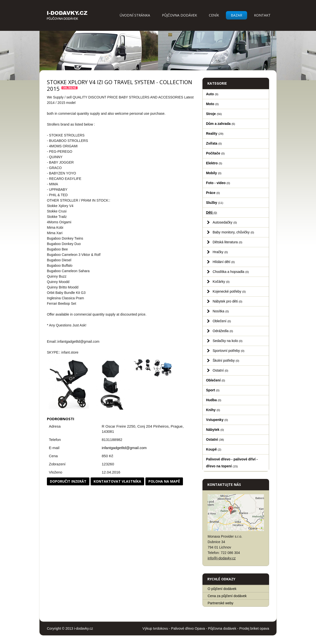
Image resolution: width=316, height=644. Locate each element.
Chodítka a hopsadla (231, 272)
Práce (213, 193)
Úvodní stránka (135, 15)
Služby (215, 203)
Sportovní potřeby (228, 351)
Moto (212, 104)
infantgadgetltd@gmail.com (124, 448)
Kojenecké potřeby (229, 291)
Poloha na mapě (164, 481)
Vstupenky (217, 420)
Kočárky (221, 282)
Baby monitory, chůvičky (233, 232)
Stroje (214, 114)
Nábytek (215, 430)
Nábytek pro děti (227, 301)
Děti (211, 212)
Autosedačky (225, 222)
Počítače (215, 153)
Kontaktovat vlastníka (117, 481)
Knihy (213, 410)
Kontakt (262, 15)
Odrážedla (223, 331)
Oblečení (222, 321)
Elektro (214, 163)
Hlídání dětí (224, 262)
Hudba (214, 400)
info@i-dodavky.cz (222, 558)
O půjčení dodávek (222, 589)
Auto (212, 94)
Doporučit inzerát (68, 481)
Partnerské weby (220, 603)
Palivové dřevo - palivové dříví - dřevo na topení (232, 463)
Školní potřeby (226, 360)
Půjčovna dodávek (179, 15)
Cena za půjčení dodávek (227, 596)
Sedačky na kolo (227, 341)
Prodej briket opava (254, 628)
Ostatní (220, 370)
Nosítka (221, 311)
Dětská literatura (227, 242)
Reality (215, 133)
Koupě (214, 449)
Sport (213, 390)
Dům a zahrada (220, 124)
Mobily (214, 173)
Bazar (237, 15)
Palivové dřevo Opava (188, 628)
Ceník (214, 15)
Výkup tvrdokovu (155, 628)
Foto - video (218, 183)
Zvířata (214, 143)
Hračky (220, 252)
